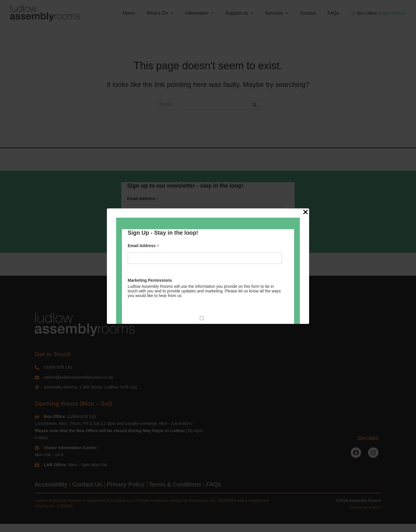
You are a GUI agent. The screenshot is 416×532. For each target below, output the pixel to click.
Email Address (143, 246)
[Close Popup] (305, 212)
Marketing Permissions (150, 280)
